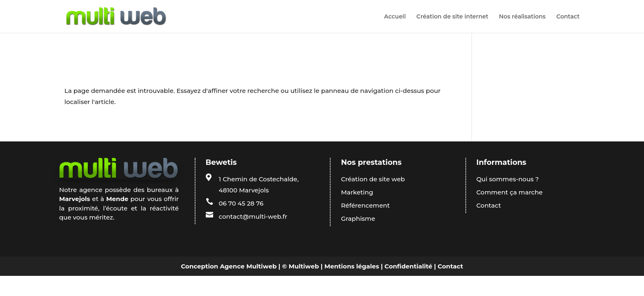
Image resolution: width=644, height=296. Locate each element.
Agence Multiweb (248, 266)
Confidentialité (408, 266)
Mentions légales (352, 266)
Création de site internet (452, 17)
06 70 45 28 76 (241, 203)
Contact (568, 17)
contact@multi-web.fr (253, 216)
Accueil (395, 17)
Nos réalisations (522, 17)
